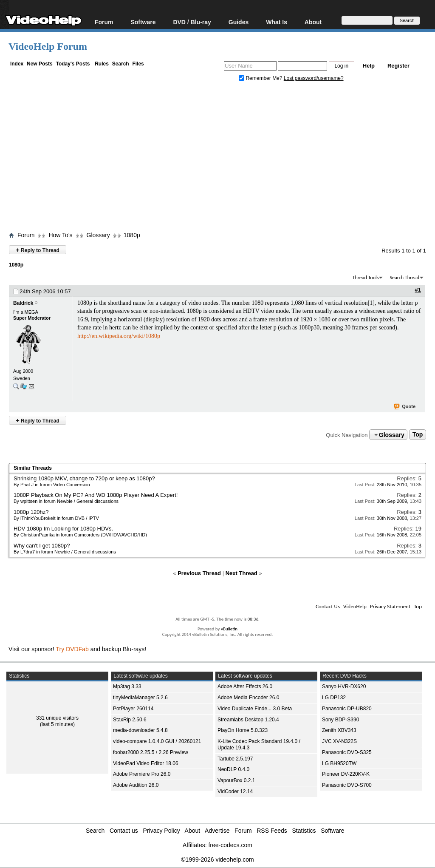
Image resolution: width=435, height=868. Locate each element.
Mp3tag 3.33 (127, 686)
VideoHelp (355, 606)
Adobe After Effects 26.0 (245, 686)
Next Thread (242, 573)
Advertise (217, 831)
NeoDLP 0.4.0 (233, 769)
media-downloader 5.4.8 (140, 730)
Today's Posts (73, 64)
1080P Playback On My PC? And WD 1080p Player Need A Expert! (96, 495)
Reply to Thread (38, 250)
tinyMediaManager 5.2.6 (140, 698)
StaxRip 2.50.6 (130, 720)
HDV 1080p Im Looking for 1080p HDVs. (63, 529)
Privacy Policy (162, 831)
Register (398, 66)
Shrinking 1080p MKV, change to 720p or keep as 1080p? (84, 478)
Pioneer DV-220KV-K (346, 774)
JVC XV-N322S (339, 741)
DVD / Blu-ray (192, 22)
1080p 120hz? (31, 512)
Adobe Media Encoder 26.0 (248, 698)
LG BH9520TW (339, 763)
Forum (104, 22)
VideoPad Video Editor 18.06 (146, 763)
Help (369, 66)
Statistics (304, 831)
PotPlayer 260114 (133, 709)
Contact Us (328, 606)
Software (143, 22)
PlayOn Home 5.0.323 (243, 730)
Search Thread (404, 278)
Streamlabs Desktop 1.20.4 (248, 720)
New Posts (40, 64)
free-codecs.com (230, 845)
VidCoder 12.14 (235, 791)
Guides (239, 22)
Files (138, 64)
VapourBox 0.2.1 (236, 780)
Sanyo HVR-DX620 (344, 686)
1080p (132, 235)
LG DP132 (334, 698)
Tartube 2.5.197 (235, 759)
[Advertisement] (222, 159)
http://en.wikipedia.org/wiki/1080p (119, 336)
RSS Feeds (272, 831)
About (313, 22)
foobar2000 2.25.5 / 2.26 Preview (151, 752)
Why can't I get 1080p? (42, 546)
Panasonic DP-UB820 (347, 709)
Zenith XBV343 (339, 730)
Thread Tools (366, 278)
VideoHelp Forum (48, 46)
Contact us (124, 831)
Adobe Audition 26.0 (136, 785)
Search (121, 64)
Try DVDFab (72, 649)
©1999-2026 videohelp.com (217, 859)
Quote (405, 407)
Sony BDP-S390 (340, 720)
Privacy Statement (390, 606)
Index (17, 64)
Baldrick (23, 303)
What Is (277, 22)
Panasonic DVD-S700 (347, 785)
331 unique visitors (57, 718)
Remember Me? (261, 78)
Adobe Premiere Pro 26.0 (142, 774)
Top (418, 435)
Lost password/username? (314, 78)
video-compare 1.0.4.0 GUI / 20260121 (157, 741)
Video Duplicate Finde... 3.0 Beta (255, 709)
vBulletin (229, 629)
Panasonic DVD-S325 (347, 752)
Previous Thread (199, 573)
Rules (102, 64)
